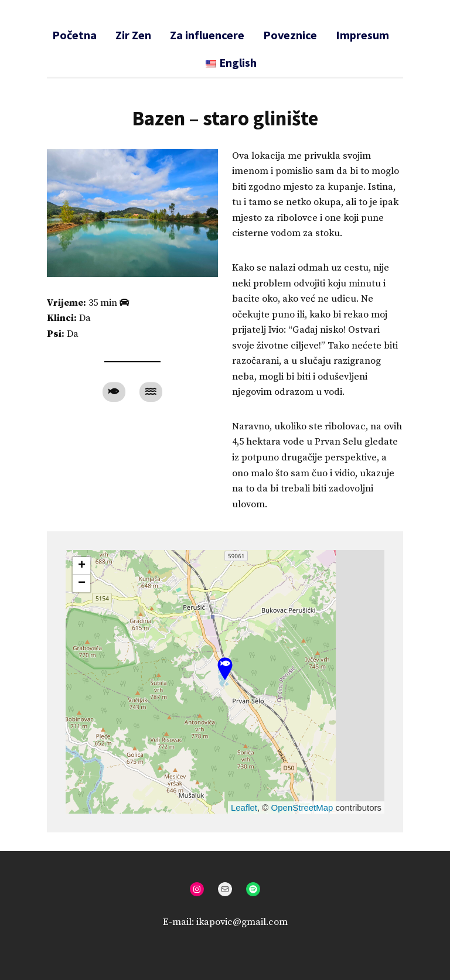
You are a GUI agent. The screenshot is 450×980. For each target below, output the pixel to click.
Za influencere (207, 35)
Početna (74, 35)
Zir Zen (133, 35)
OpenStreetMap (302, 807)
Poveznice (290, 35)
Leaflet (244, 807)
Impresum (362, 35)
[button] (225, 670)
